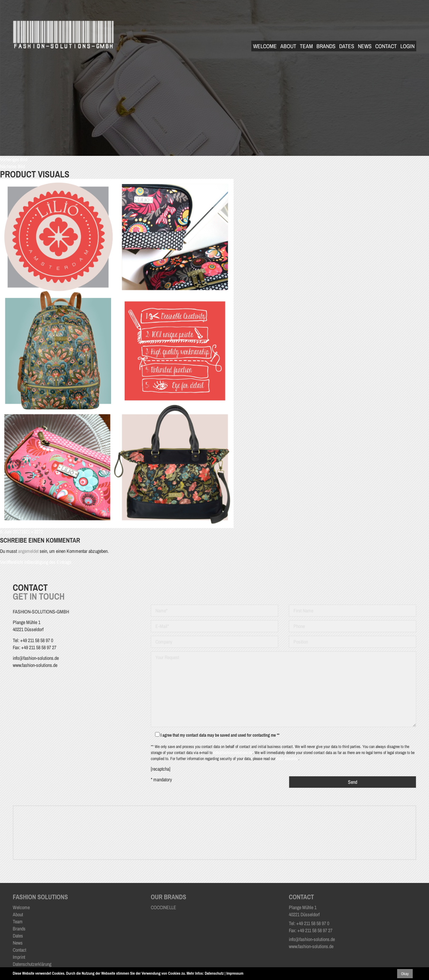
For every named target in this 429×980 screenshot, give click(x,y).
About (288, 46)
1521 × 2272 (32, 532)
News (365, 46)
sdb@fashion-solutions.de (233, 753)
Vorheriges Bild (14, 159)
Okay (405, 974)
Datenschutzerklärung (32, 964)
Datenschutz (214, 973)
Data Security (287, 759)
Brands (326, 46)
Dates (347, 46)
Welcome (265, 46)
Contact (386, 46)
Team (306, 46)
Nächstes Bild (12, 166)
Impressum (235, 973)
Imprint (19, 957)
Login (407, 46)
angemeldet (28, 551)
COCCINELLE (164, 907)
